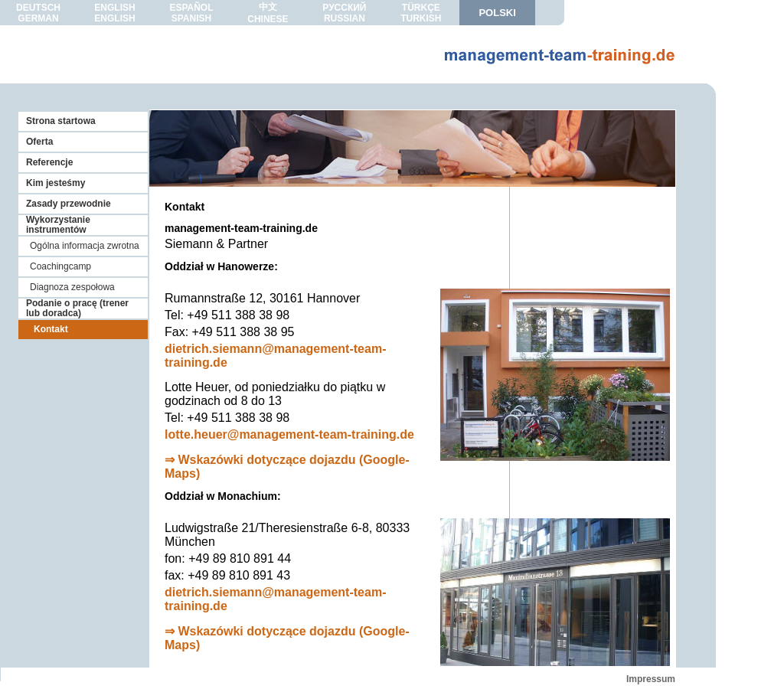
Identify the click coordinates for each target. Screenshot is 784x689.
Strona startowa (61, 121)
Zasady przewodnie (69, 204)
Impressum (651, 679)
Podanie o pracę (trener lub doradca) (77, 308)
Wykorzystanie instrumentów (58, 225)
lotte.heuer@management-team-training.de (289, 434)
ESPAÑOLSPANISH (191, 13)
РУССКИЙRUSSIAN (344, 13)
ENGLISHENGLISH (114, 13)
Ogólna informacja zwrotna (85, 246)
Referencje (49, 162)
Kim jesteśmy (56, 183)
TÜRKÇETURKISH (421, 13)
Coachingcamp (60, 266)
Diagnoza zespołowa (72, 287)
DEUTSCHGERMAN (38, 13)
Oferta (39, 142)
